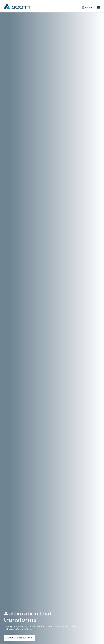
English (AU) (88, 7)
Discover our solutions (19, 638)
